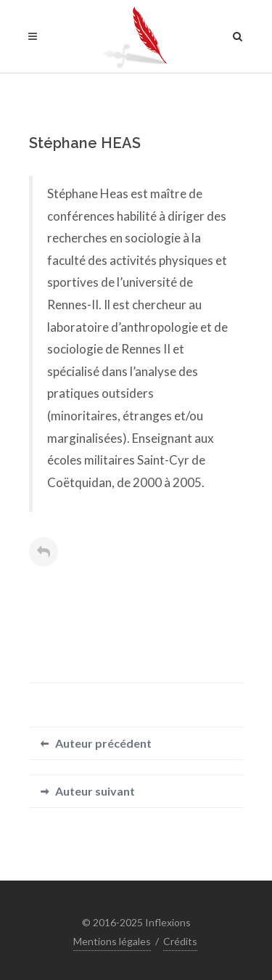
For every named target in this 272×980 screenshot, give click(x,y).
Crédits (180, 941)
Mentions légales (112, 941)
